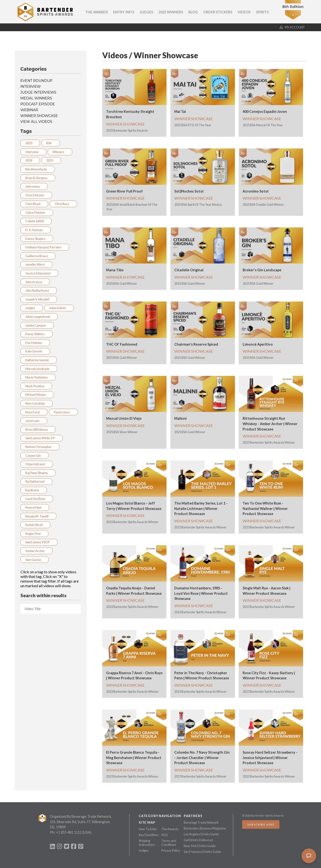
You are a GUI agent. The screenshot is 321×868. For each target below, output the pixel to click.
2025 (51, 160)
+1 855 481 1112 (69, 832)
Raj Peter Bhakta (38, 473)
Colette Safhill (36, 221)
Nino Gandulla (37, 403)
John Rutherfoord (39, 291)
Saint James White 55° (42, 438)
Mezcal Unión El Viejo (124, 418)
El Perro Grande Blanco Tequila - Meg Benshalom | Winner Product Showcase (134, 758)
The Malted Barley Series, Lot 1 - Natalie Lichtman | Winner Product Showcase (201, 508)
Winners (60, 152)
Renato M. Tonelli (38, 516)
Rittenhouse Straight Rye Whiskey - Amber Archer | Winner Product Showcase (270, 424)
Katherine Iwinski (39, 360)
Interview (31, 87)
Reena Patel (35, 507)
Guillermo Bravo (38, 256)
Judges (146, 12)
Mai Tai (180, 112)
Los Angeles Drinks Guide (201, 834)
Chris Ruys (63, 204)
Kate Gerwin (35, 351)
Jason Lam (34, 421)
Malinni (180, 418)
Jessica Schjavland (39, 273)
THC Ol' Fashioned (122, 344)
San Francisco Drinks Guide (202, 852)
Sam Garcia (35, 560)
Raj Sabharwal (36, 481)
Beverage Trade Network (201, 822)
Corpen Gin (35, 456)
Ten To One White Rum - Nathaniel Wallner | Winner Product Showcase (265, 508)
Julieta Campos (37, 325)
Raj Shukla (34, 490)
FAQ (165, 835)
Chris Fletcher (36, 195)
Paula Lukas (63, 412)
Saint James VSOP (39, 542)
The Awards (96, 12)
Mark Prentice (36, 386)
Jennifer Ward (36, 264)
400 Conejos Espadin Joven (265, 112)
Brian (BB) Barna (38, 429)
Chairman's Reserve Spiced (196, 344)
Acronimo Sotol (256, 191)
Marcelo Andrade (39, 369)
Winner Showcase (39, 116)
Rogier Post (34, 534)
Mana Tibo (115, 270)
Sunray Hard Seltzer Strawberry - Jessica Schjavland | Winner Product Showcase (270, 758)
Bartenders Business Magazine (205, 828)
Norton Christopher (40, 447)
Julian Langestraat (39, 317)
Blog (193, 12)
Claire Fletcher (37, 213)
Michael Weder (37, 395)
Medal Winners (36, 98)
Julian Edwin (59, 308)
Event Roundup (37, 81)
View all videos (36, 122)
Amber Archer (37, 551)
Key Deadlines (149, 835)
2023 (30, 143)
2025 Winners (171, 12)
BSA (50, 143)
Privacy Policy (171, 850)
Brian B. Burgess (38, 178)
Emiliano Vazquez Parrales (45, 247)
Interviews (34, 186)
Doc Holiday (35, 343)
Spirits (262, 12)
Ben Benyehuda (38, 169)
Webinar (29, 110)
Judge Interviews (38, 92)
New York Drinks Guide (200, 846)
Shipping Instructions (147, 843)
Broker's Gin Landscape (262, 270)
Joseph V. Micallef (39, 299)
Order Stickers (218, 12)
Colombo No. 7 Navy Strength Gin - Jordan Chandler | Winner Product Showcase (202, 758)
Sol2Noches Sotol (189, 191)
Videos (244, 12)
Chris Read (34, 204)
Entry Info (124, 12)
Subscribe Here (261, 824)
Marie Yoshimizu (38, 377)
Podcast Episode (38, 104)
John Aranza (35, 282)
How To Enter (148, 829)
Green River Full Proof (124, 191)
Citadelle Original (189, 270)
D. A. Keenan (36, 230)
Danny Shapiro (37, 239)
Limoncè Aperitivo (258, 344)
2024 (30, 160)
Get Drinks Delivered (198, 840)
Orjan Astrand (37, 464)
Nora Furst (34, 412)
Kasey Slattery (37, 334)
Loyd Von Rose (37, 499)
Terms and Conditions (169, 843)
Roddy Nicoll (35, 525)
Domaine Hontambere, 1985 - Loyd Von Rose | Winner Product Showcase (201, 593)
